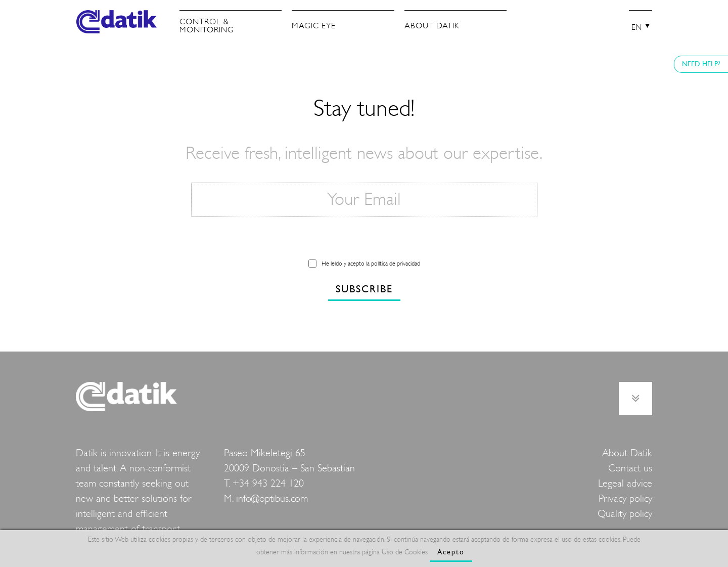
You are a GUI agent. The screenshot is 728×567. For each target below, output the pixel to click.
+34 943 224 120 (268, 483)
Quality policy (625, 514)
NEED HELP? (701, 64)
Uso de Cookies (405, 552)
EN (636, 27)
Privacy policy (625, 498)
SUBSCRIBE (364, 289)
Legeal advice (625, 483)
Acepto (451, 552)
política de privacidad (396, 264)
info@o (251, 498)
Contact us (630, 468)
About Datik (627, 453)
